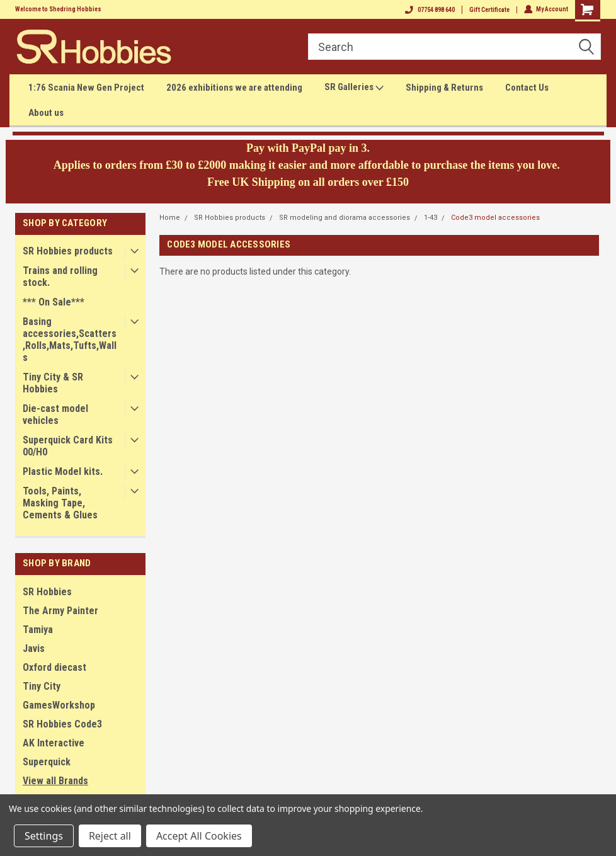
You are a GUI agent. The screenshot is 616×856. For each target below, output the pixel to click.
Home (170, 218)
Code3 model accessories (495, 218)
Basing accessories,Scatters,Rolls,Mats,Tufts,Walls (70, 340)
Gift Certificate (489, 10)
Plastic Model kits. (63, 471)
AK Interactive (54, 743)
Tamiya (38, 630)
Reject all (110, 836)
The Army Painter (60, 611)
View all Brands (55, 781)
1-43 (431, 218)
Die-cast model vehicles (55, 414)
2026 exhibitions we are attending (234, 88)
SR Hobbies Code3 (62, 724)
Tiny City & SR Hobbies (53, 383)
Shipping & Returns (444, 88)
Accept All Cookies (199, 836)
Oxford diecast (54, 667)
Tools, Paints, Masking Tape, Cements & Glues (60, 503)
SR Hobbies (47, 592)
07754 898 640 (429, 10)
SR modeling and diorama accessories (345, 218)
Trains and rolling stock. (60, 277)
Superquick (47, 762)
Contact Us (527, 88)
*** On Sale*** (54, 302)
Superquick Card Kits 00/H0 (68, 446)
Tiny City (42, 686)
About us (46, 113)
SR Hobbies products (68, 251)
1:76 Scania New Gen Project (86, 88)
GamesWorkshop (59, 705)
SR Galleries (354, 88)
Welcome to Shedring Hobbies (58, 9)
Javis (34, 648)
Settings (44, 836)
